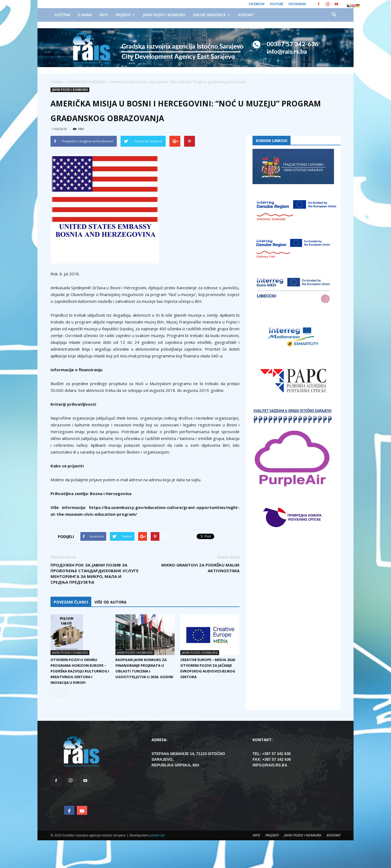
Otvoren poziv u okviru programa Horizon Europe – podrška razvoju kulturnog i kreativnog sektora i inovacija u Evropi (80, 671)
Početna (57, 82)
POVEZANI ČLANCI (71, 602)
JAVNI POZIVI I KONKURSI (164, 15)
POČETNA (62, 15)
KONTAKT (246, 15)
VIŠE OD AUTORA (111, 602)
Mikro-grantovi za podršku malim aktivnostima (200, 568)
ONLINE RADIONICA (211, 15)
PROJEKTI (125, 15)
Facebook (257, 4)
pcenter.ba (157, 835)
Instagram (297, 4)
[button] (334, 15)
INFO (104, 15)
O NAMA (85, 15)
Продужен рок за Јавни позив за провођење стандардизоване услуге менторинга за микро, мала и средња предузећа (94, 573)
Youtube (276, 4)
